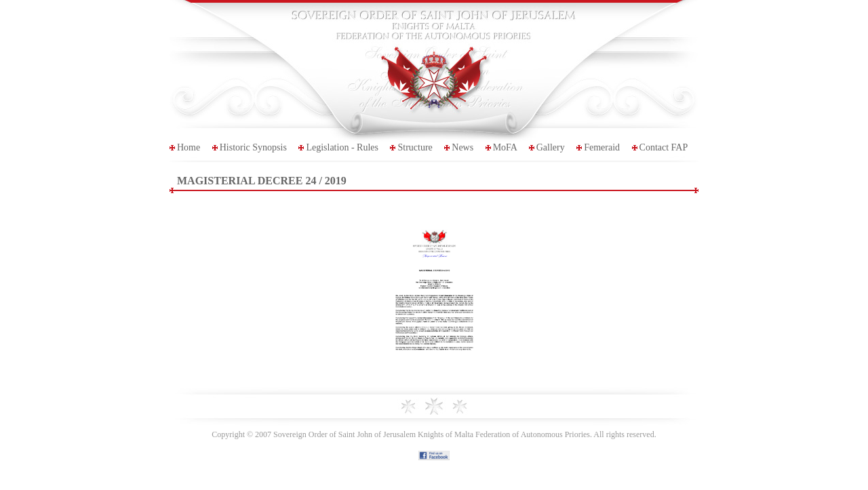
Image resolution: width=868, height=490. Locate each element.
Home (189, 147)
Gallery (551, 147)
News (462, 147)
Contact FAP (664, 147)
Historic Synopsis (253, 147)
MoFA (505, 147)
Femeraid (602, 147)
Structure (415, 147)
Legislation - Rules (342, 147)
